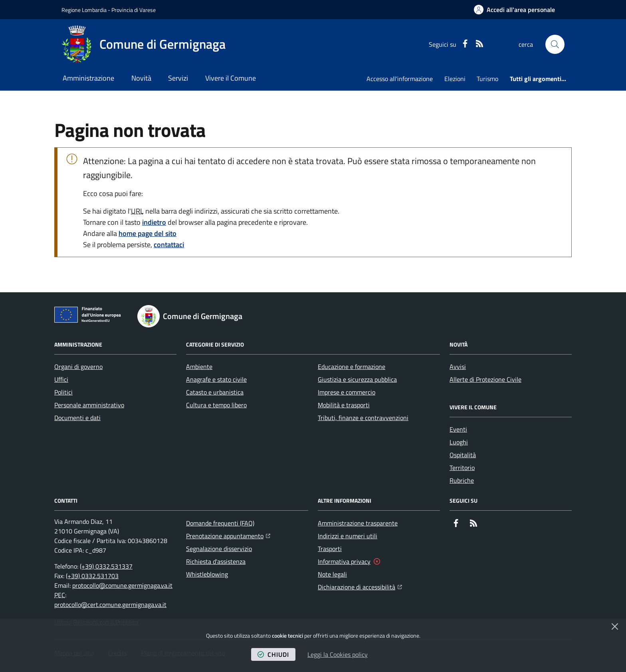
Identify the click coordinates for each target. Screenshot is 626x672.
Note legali (332, 574)
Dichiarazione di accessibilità (360, 586)
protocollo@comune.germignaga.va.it (122, 585)
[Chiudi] (615, 626)
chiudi (273, 654)
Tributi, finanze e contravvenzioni (363, 418)
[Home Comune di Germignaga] (144, 44)
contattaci (169, 245)
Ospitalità (463, 455)
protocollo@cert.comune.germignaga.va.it (110, 605)
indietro (154, 222)
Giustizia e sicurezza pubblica (357, 379)
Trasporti (330, 549)
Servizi (178, 78)
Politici (63, 392)
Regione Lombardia (84, 10)
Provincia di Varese (134, 10)
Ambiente (199, 367)
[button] (555, 44)
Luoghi (459, 442)
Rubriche (462, 480)
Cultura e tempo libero (216, 405)
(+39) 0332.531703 (92, 576)
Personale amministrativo (89, 405)
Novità (141, 78)
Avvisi (458, 367)
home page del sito (148, 233)
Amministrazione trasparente (358, 523)
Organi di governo (78, 367)
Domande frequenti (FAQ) (220, 523)
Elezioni (455, 79)
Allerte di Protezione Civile (485, 379)
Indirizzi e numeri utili (348, 536)
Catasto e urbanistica (215, 392)
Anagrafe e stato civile (216, 379)
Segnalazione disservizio (219, 549)
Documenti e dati (77, 418)
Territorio (462, 468)
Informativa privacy (344, 561)
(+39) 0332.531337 (106, 566)
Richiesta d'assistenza (216, 561)
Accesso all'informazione (400, 79)
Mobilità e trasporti (344, 405)
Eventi (458, 429)
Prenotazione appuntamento (228, 535)
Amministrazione (88, 78)
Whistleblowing (207, 574)
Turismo (487, 79)
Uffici (61, 379)
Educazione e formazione (352, 367)
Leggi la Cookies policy (338, 654)
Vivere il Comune (231, 78)
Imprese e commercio (347, 392)
